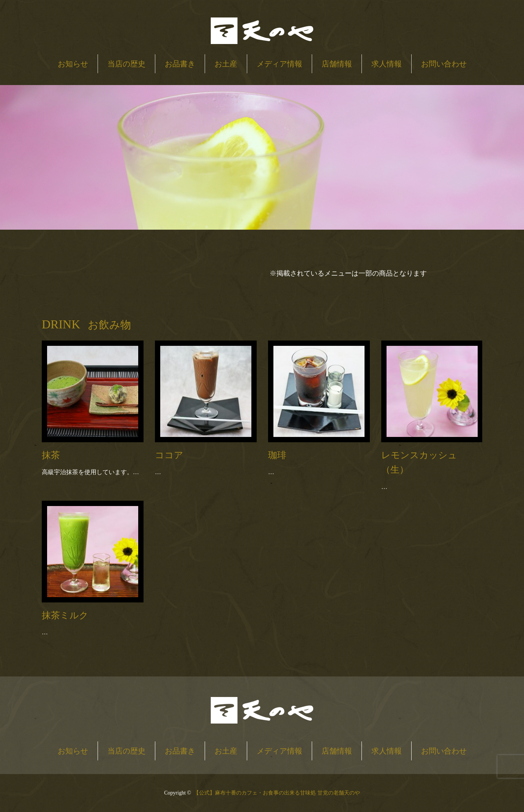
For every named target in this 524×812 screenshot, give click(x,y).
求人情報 (387, 64)
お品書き (180, 64)
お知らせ (73, 64)
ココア (169, 455)
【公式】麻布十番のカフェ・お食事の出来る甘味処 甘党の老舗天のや (277, 793)
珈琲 (277, 455)
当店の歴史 (126, 64)
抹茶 (51, 455)
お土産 (226, 64)
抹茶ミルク (65, 615)
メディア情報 (279, 64)
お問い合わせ (444, 64)
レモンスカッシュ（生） (419, 462)
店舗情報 (337, 64)
